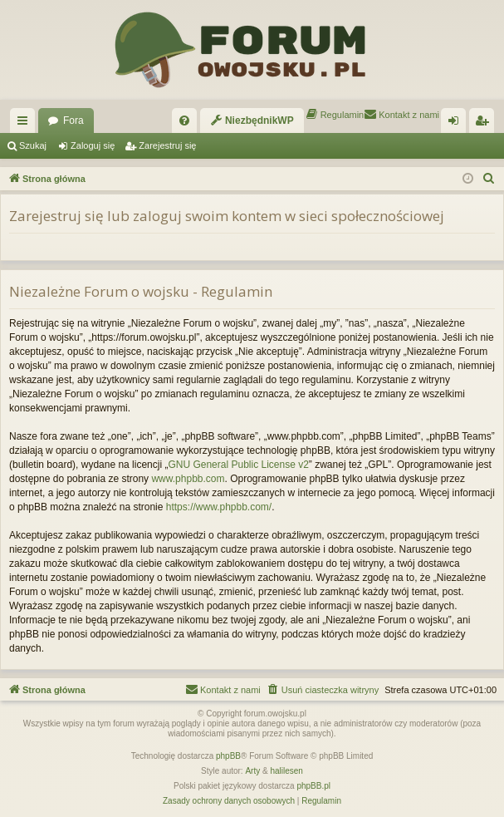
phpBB (228, 756)
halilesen (286, 771)
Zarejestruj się (167, 145)
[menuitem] (184, 121)
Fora (73, 121)
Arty (252, 771)
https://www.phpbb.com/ (219, 507)
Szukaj (33, 145)
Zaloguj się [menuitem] (457, 124)
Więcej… (26, 124)
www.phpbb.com (188, 479)
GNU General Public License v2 (238, 465)
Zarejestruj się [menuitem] (485, 124)
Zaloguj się (93, 145)
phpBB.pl (313, 786)
